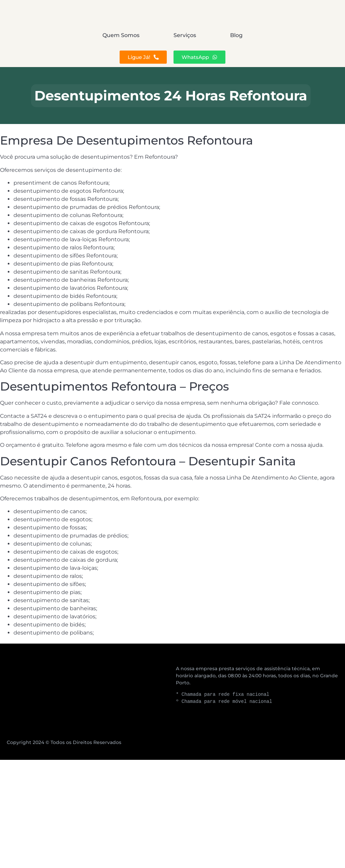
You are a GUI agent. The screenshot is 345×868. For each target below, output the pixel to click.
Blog (293, 35)
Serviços (185, 35)
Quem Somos (64, 35)
